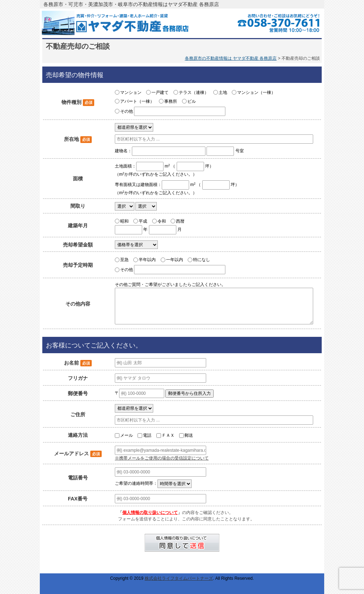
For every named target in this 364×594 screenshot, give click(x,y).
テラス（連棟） (194, 92)
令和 (162, 221)
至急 (124, 260)
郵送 (189, 435)
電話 (147, 435)
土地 (223, 92)
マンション (131, 92)
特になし (202, 260)
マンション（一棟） (256, 92)
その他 (127, 111)
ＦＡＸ (168, 435)
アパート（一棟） (137, 101)
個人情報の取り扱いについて (150, 513)
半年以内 (147, 260)
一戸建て (160, 92)
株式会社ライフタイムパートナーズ (179, 578)
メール (127, 435)
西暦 (180, 221)
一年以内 (175, 260)
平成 (143, 221)
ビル (192, 101)
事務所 (171, 101)
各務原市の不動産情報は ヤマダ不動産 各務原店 (231, 58)
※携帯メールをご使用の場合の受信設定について (162, 458)
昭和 (124, 221)
